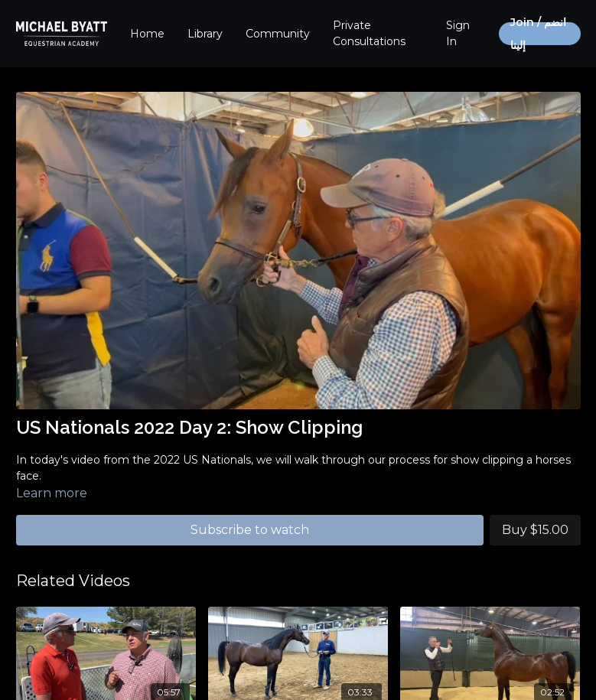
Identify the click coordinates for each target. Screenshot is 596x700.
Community (278, 34)
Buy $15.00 (535, 530)
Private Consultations (369, 33)
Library (205, 34)
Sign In (458, 33)
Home (147, 34)
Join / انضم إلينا (538, 34)
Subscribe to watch (250, 530)
